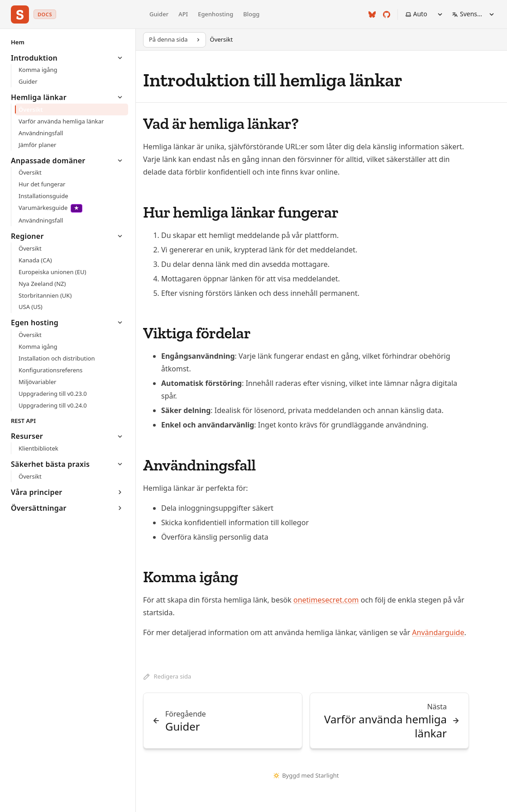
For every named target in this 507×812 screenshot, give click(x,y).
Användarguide (438, 632)
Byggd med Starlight (306, 775)
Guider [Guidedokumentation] (159, 14)
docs (45, 14)
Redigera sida (167, 676)
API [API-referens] (183, 14)
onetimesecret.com (326, 600)
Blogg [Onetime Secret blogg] (251, 14)
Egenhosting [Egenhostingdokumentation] (215, 14)
